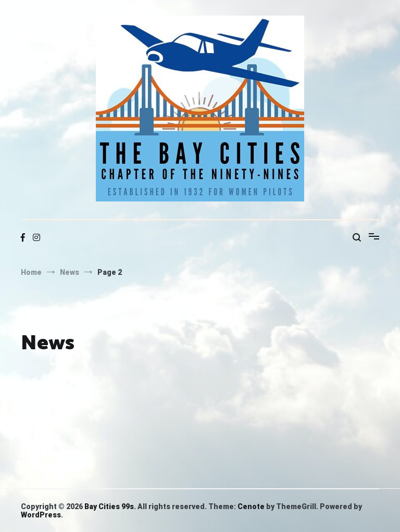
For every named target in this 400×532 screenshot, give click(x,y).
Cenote (251, 506)
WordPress (41, 515)
